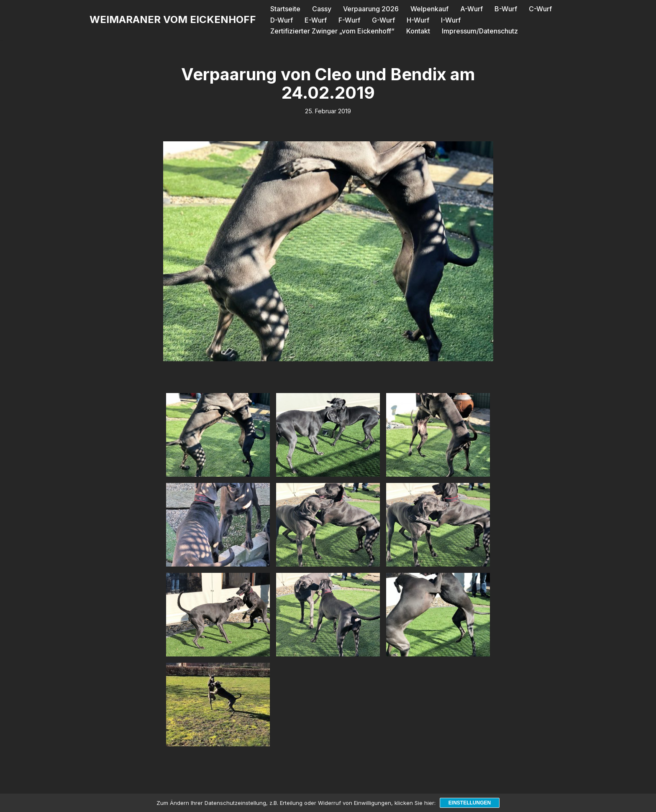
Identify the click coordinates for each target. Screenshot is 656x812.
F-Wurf (349, 20)
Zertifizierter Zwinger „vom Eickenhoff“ (332, 31)
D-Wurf (282, 20)
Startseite (285, 9)
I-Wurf (451, 20)
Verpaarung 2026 (371, 9)
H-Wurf (418, 20)
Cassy (322, 9)
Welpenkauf (429, 9)
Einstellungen (470, 803)
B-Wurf (506, 9)
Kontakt (418, 31)
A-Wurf (471, 9)
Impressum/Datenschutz (480, 31)
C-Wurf (540, 9)
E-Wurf (316, 20)
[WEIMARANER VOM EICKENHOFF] (173, 20)
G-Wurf (383, 20)
